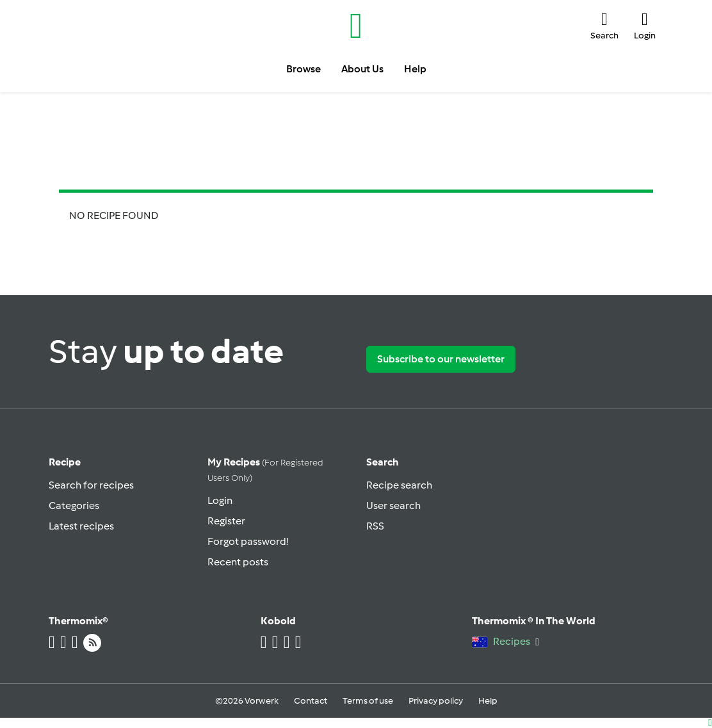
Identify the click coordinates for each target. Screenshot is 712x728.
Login (220, 500)
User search (393, 506)
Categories (74, 506)
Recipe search (399, 485)
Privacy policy (436, 701)
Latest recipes (81, 526)
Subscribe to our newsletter (441, 359)
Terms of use (368, 701)
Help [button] (415, 69)
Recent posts (238, 562)
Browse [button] (303, 69)
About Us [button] (362, 69)
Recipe (65, 462)
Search (383, 462)
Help (488, 701)
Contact (311, 701)
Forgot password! (248, 541)
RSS (375, 526)
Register (226, 521)
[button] (604, 25)
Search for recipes (91, 485)
